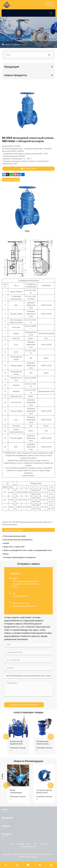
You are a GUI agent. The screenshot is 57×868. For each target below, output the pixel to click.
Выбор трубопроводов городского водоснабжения (40, 791)
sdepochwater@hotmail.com (25, 606)
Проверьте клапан (14, 741)
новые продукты (16, 75)
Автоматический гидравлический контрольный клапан (41, 743)
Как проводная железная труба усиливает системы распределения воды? (15, 791)
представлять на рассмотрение (24, 705)
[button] (6, 737)
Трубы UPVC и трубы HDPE (14, 547)
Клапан (24, 45)
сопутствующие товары (28, 712)
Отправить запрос (29, 169)
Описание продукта (11, 180)
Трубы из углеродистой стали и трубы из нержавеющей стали (27, 550)
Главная (7, 45)
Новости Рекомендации (29, 761)
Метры (6, 554)
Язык (49, 4)
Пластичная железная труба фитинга (18, 540)
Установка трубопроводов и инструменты (20, 557)
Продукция (16, 45)
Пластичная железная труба (14, 536)
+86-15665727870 (20, 596)
